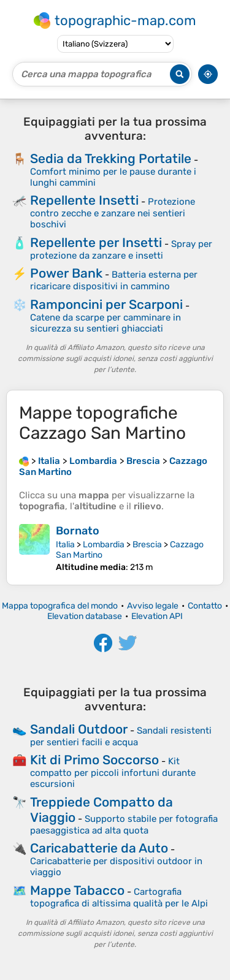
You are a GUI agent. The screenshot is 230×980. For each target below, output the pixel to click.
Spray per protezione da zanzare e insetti (121, 250)
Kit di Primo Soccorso (94, 760)
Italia (65, 545)
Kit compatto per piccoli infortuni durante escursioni (113, 773)
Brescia (147, 545)
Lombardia (104, 545)
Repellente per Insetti (96, 242)
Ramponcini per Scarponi (106, 304)
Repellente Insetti (84, 200)
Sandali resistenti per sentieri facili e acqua (121, 736)
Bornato (78, 531)
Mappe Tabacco (77, 890)
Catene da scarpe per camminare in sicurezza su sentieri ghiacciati (105, 323)
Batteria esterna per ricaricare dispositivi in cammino (114, 280)
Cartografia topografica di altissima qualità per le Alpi (119, 898)
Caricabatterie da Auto (99, 848)
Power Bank (66, 273)
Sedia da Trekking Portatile (111, 158)
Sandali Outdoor (79, 729)
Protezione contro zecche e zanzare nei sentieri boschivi (113, 213)
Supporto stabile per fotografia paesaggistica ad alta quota (124, 825)
